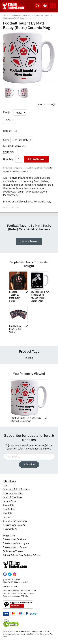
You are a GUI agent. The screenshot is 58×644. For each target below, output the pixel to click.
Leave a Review (29, 241)
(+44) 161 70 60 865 (12, 580)
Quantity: (8, 159)
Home (6, 15)
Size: (6, 140)
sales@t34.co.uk (10, 586)
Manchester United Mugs (22, 15)
